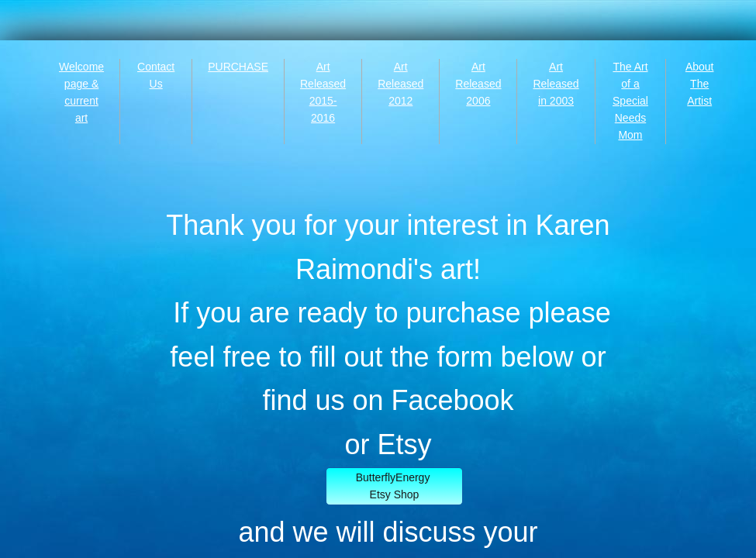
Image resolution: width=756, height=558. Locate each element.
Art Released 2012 (400, 84)
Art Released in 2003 (556, 84)
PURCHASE (238, 67)
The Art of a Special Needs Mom (630, 101)
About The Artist (700, 84)
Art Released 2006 (478, 84)
